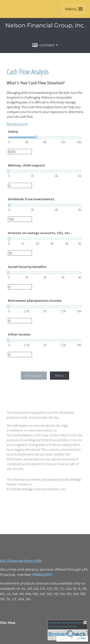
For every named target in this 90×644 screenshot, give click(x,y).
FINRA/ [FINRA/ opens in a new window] (38, 575)
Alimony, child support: (27, 165)
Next (60, 376)
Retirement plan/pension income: (35, 301)
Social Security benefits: (27, 267)
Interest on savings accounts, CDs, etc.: (40, 233)
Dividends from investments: (31, 199)
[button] (74, 9)
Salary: (13, 132)
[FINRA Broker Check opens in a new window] (68, 630)
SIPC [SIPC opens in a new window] (48, 575)
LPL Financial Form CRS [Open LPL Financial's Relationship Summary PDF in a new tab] (21, 561)
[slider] (45, 137)
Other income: (20, 334)
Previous (34, 376)
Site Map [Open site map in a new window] (8, 623)
